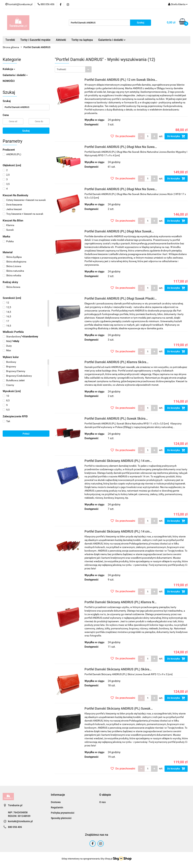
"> (20, 337)
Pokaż (26, 434)
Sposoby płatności (61, 818)
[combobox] (73, 69)
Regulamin (57, 807)
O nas (102, 802)
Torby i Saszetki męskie (35, 40)
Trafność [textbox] (61, 69)
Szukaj (26, 131)
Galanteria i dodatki (112, 40)
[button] (58, 795)
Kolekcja (9, 69)
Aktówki (61, 40)
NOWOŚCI (9, 81)
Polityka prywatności (63, 813)
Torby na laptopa (82, 40)
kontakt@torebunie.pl (20, 821)
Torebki (10, 40)
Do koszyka (176, 136)
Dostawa (56, 802)
